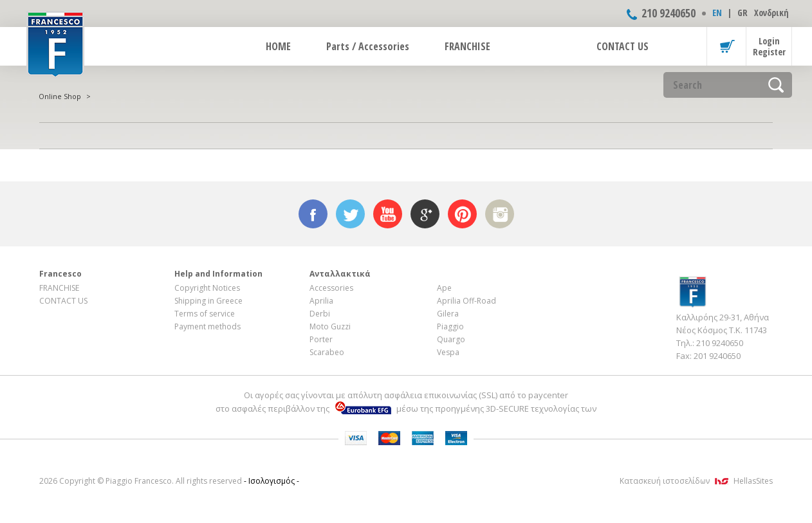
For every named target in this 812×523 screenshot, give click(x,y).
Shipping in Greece (208, 301)
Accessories (331, 288)
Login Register (769, 46)
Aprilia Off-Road (466, 301)
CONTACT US (623, 46)
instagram (500, 214)
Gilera (448, 314)
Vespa (448, 352)
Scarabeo (327, 352)
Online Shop (60, 96)
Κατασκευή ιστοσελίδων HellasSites (696, 481)
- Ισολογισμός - (272, 481)
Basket (726, 46)
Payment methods (208, 326)
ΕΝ (717, 13)
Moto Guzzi (330, 326)
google (425, 214)
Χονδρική (771, 13)
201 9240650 (717, 356)
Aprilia (321, 301)
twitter (350, 214)
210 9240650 (669, 13)
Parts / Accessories (368, 46)
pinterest (462, 214)
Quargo (451, 339)
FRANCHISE (467, 46)
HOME (278, 46)
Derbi (320, 314)
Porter (321, 339)
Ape (444, 288)
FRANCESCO (55, 43)
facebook (313, 214)
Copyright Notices (207, 288)
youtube (388, 214)
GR (743, 13)
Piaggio (450, 326)
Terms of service (205, 314)
